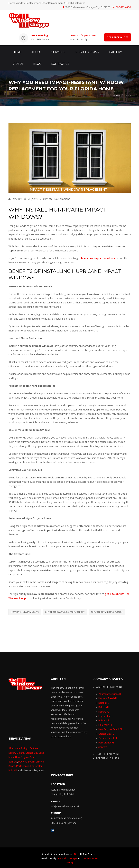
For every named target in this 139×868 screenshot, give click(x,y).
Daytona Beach (26, 760)
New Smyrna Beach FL (110, 728)
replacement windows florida (107, 610)
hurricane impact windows (25, 610)
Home (17, 51)
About (37, 51)
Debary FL (104, 710)
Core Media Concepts (67, 857)
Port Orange (23, 764)
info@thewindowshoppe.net (65, 805)
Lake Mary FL (105, 723)
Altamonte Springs (19, 747)
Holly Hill (13, 769)
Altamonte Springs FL (110, 692)
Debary (12, 751)
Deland (21, 751)
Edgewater (36, 764)
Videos (18, 63)
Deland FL (104, 701)
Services (58, 51)
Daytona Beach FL (108, 697)
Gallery (115, 51)
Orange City (32, 751)
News (128, 94)
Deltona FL (104, 706)
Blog (37, 63)
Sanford (13, 760)
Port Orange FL (106, 741)
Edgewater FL (106, 714)
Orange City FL (106, 732)
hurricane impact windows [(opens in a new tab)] (98, 256)
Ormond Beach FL (108, 737)
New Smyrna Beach (26, 756)
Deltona (34, 747)
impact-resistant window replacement (65, 610)
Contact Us (60, 63)
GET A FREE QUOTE (118, 37)
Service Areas (86, 51)
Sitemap (69, 861)
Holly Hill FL (104, 719)
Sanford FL (104, 745)
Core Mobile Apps (90, 857)
